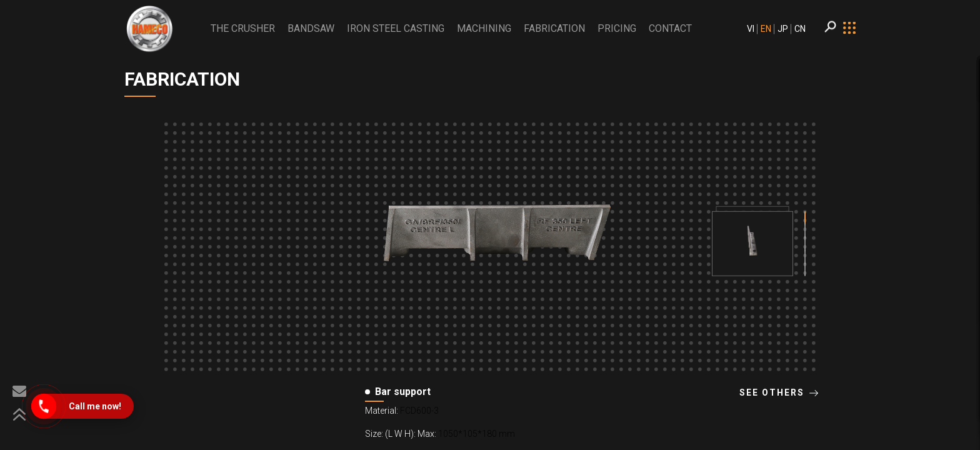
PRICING (617, 28)
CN (800, 29)
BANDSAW (311, 28)
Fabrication (554, 28)
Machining (484, 28)
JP (783, 29)
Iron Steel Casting (396, 28)
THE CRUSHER (243, 28)
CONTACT (670, 28)
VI (751, 29)
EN (766, 29)
